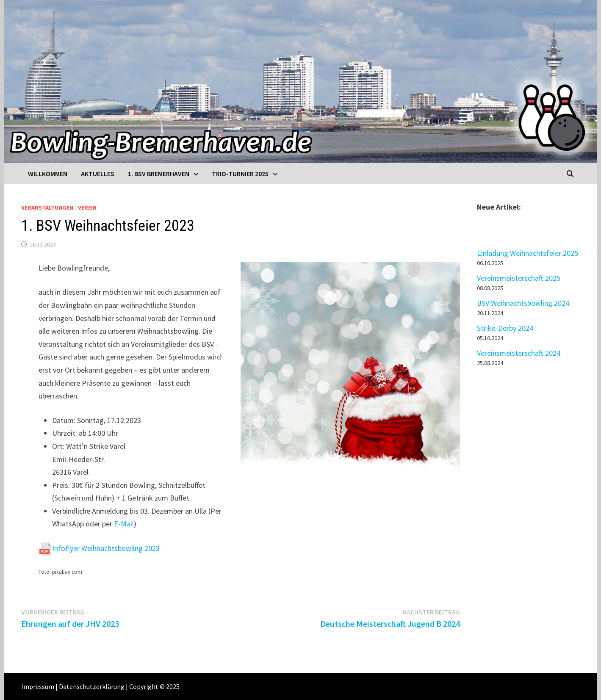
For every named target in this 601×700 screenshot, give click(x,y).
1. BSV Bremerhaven (159, 174)
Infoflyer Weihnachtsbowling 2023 (106, 548)
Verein (87, 208)
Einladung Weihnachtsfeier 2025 (528, 253)
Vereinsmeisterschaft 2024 (519, 353)
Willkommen (48, 174)
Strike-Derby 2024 (505, 328)
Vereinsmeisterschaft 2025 (519, 278)
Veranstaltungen (47, 208)
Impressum (38, 686)
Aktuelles (98, 174)
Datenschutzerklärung (92, 686)
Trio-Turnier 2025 (240, 174)
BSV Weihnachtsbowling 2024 (523, 303)
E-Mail (124, 524)
